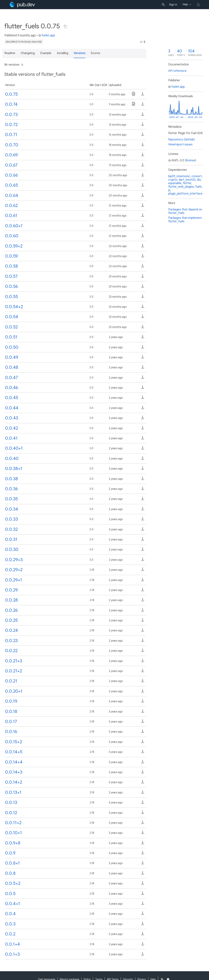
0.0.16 (11, 732)
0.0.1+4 (13, 944)
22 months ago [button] (118, 246)
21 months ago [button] (118, 205)
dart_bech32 (187, 180)
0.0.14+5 (14, 752)
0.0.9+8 (13, 843)
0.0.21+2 (14, 671)
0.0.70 (12, 145)
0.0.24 (12, 630)
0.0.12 (11, 813)
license (191, 160)
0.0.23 (11, 641)
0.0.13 (11, 802)
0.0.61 (11, 216)
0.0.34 (12, 509)
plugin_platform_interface (185, 194)
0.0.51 (11, 337)
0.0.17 (11, 722)
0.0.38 (12, 479)
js (169, 190)
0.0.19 (11, 701)
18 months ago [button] (118, 145)
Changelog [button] (28, 53)
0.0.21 (11, 681)
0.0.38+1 (14, 469)
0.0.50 (12, 347)
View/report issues (180, 144)
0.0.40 (12, 458)
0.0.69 (11, 155)
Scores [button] (96, 53)
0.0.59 (11, 256)
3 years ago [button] (116, 701)
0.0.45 (12, 398)
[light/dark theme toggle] (199, 5)
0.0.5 (10, 894)
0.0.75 (11, 94)
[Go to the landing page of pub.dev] (22, 5)
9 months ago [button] (27, 35)
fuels (198, 187)
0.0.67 (11, 165)
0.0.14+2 (14, 782)
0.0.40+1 (14, 448)
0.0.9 (10, 853)
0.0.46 (12, 388)
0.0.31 (11, 539)
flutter (187, 183)
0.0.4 (10, 914)
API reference (177, 71)
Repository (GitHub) (181, 140)
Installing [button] (63, 53)
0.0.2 (10, 934)
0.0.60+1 (14, 226)
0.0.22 (11, 651)
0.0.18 (11, 711)
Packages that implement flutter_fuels (185, 220)
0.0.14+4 (14, 762)
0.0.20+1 (14, 691)
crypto (173, 180)
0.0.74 (11, 104)
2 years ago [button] (116, 337)
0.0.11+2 (13, 823)
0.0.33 (12, 519)
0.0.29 (11, 590)
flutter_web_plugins (181, 187)
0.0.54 (12, 317)
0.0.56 (12, 286)
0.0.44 (12, 408)
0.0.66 (12, 175)
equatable (175, 183)
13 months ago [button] (118, 115)
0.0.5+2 (13, 883)
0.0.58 (12, 266)
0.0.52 (11, 327)
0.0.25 (11, 620)
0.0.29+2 (14, 570)
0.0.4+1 (13, 904)
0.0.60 (12, 236)
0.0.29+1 (14, 580)
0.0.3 (10, 924)
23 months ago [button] (118, 276)
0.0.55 (12, 297)
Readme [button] (10, 53)
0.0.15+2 (14, 742)
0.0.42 (12, 428)
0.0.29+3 (14, 560)
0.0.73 (11, 115)
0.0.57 (11, 276)
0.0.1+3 (12, 954)
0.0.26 (11, 610)
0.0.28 (11, 600)
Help (185, 4)
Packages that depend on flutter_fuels (185, 211)
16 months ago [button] (118, 135)
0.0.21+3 (14, 661)
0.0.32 (11, 529)
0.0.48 (12, 367)
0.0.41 (11, 438)
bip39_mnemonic (179, 176)
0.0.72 (11, 125)
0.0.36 (12, 489)
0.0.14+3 (14, 772)
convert (197, 176)
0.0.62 (11, 205)
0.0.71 (11, 135)
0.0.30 (12, 549)
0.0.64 (12, 195)
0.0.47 (12, 378)
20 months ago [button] (118, 175)
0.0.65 (12, 185)
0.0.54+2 (14, 307)
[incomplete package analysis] (24, 42)
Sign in (173, 5)
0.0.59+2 (14, 246)
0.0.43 (12, 418)
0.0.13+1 (13, 792)
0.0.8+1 (12, 863)
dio (199, 180)
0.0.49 (12, 357)
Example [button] (46, 53)
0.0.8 (10, 873)
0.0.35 (12, 499)
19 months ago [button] (118, 165)
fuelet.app (47, 35)
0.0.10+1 (13, 833)
